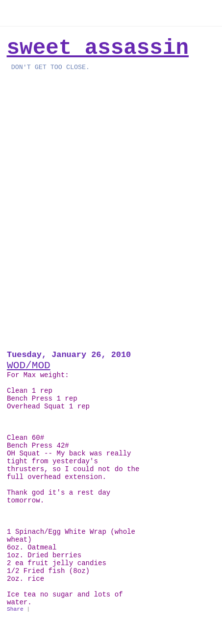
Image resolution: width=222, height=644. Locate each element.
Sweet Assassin (98, 48)
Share (15, 609)
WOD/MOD (29, 365)
